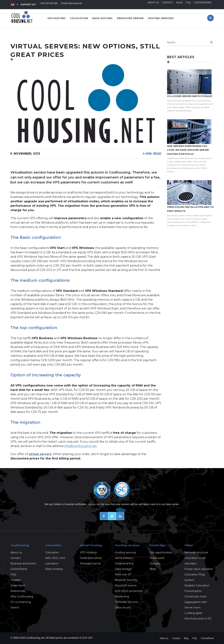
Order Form (18, 585)
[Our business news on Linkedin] (120, 519)
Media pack (157, 558)
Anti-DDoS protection (129, 591)
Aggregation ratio (196, 602)
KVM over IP (123, 574)
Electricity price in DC (198, 619)
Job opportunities (161, 552)
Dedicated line (124, 563)
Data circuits (123, 607)
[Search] (211, 42)
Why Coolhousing (22, 596)
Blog (179, 5)
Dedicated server (130, 18)
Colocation (79, 18)
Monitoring (122, 596)
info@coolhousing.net (72, 5)
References (18, 591)
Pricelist (15, 580)
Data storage (123, 569)
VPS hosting (57, 18)
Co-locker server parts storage (190, 96)
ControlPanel (203, 5)
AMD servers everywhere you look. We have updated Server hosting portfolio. (188, 150)
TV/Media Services (126, 602)
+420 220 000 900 (49, 5)
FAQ (188, 5)
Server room (192, 607)
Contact (167, 5)
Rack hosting (102, 18)
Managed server (90, 563)
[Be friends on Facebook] (104, 519)
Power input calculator (199, 569)
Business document (23, 563)
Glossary (155, 563)
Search (15, 607)
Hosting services (161, 18)
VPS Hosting (88, 552)
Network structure (196, 552)
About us (152, 5)
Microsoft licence (126, 585)
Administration (124, 558)
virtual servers (40, 454)
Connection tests (195, 596)
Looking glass (193, 613)
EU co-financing (21, 602)
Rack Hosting (54, 569)
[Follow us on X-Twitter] (112, 519)
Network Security (126, 580)
